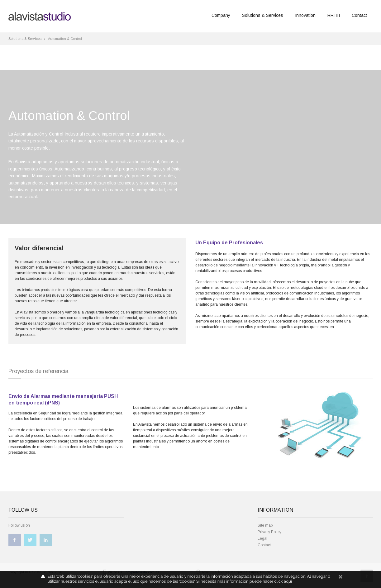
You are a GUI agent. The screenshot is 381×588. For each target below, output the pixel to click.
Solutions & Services (263, 15)
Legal (262, 538)
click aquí (283, 581)
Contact (359, 15)
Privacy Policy (269, 532)
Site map (265, 525)
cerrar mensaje (341, 579)
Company (221, 15)
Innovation (305, 15)
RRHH (334, 15)
